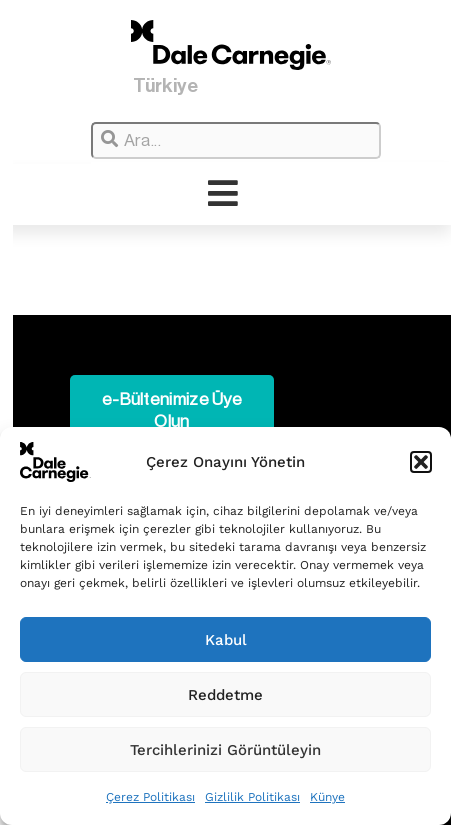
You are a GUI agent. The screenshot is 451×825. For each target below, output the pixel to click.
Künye (327, 797)
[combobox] (236, 140)
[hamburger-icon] (223, 194)
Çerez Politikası (150, 797)
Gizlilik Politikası (252, 797)
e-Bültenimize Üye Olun (172, 410)
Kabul (226, 640)
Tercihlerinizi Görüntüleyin (225, 750)
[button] (421, 462)
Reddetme (225, 695)
